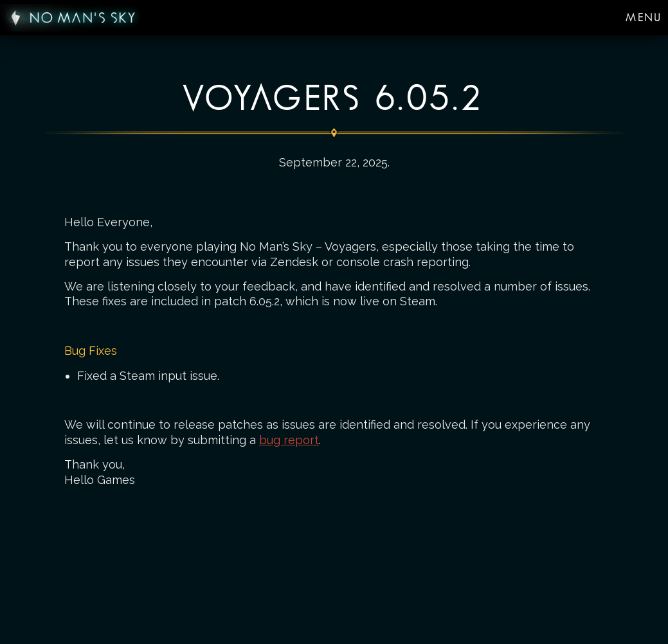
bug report (289, 440)
